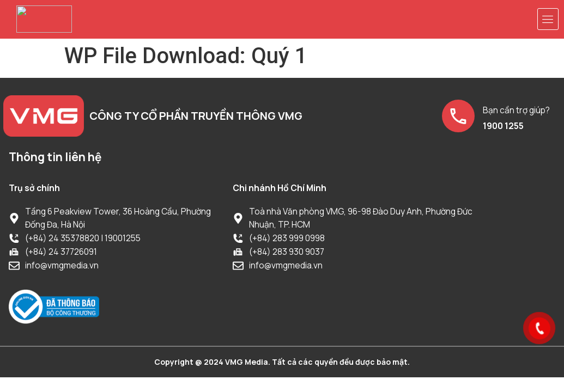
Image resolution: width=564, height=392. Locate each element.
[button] (548, 19)
